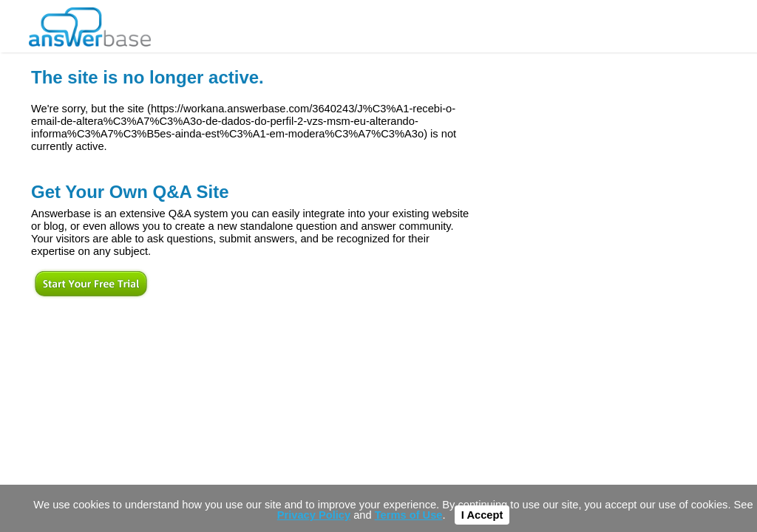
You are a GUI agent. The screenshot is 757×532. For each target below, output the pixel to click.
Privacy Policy (314, 515)
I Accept (482, 515)
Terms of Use (409, 515)
